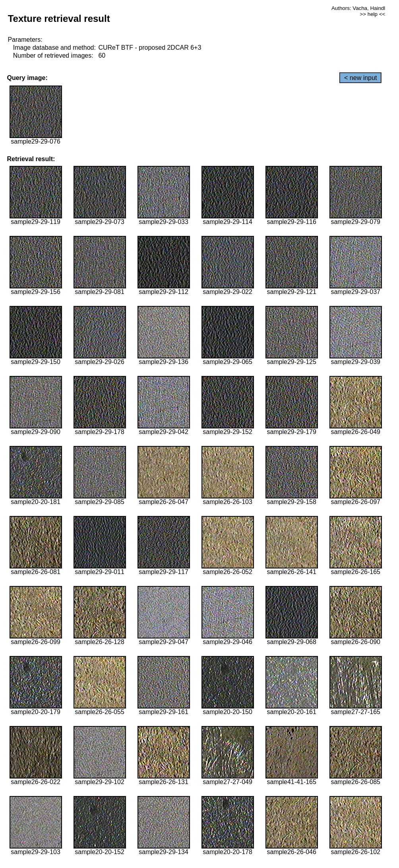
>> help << (372, 14)
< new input (360, 78)
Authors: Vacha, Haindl (358, 8)
